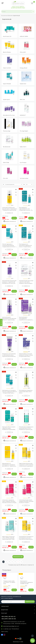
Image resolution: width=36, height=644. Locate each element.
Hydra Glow (23, 84)
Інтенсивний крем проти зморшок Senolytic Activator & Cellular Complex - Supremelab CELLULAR (26, 502)
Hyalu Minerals (7, 84)
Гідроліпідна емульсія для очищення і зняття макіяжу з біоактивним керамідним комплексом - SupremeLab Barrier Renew (26, 466)
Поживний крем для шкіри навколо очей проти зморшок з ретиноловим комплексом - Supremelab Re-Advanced (26, 283)
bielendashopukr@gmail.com (11, 626)
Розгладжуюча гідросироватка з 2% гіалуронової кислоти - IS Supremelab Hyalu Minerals (26, 209)
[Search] (33, 11)
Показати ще (18, 557)
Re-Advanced (7, 147)
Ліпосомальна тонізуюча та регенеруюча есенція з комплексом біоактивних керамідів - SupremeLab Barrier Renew (26, 539)
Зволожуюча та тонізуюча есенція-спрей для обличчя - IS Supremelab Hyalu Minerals (10, 392)
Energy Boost (24, 68)
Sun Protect (23, 163)
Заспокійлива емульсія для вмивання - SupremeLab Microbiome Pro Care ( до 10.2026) (9, 283)
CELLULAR (23, 52)
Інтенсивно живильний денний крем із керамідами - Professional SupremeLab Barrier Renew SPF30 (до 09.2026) (10, 210)
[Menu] (3, 3)
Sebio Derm (23, 147)
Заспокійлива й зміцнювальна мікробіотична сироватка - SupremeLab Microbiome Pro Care (26, 320)
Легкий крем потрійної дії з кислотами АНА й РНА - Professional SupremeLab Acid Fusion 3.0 (26, 429)
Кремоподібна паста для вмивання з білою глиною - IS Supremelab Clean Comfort (26, 356)
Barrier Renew (7, 52)
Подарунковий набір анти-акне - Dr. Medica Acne (9, 582)
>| (21, 562)
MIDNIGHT (23, 115)
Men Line (22, 99)
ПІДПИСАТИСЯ (30, 602)
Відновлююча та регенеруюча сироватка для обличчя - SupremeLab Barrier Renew (9, 465)
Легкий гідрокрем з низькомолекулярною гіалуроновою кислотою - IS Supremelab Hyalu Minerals (9, 246)
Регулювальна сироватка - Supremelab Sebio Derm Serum (26, 392)
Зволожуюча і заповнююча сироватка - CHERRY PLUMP (27, 582)
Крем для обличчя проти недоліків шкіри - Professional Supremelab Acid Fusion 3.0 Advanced (9, 429)
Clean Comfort (7, 68)
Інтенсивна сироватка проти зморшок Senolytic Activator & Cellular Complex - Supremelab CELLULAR (9, 502)
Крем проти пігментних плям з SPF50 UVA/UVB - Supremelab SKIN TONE (8, 538)
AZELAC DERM (24, 36)
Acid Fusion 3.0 (7, 36)
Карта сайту (5, 632)
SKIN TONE (6, 163)
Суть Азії (5, 178)
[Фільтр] (1, 322)
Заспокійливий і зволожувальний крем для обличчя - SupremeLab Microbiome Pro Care (9, 319)
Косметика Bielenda (7, 16)
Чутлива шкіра (24, 178)
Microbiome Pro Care (9, 115)
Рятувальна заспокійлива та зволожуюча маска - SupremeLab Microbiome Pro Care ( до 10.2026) (9, 356)
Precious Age (7, 131)
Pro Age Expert (24, 131)
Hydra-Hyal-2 (6, 99)
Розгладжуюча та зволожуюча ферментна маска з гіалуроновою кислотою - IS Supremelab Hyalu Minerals (26, 247)
